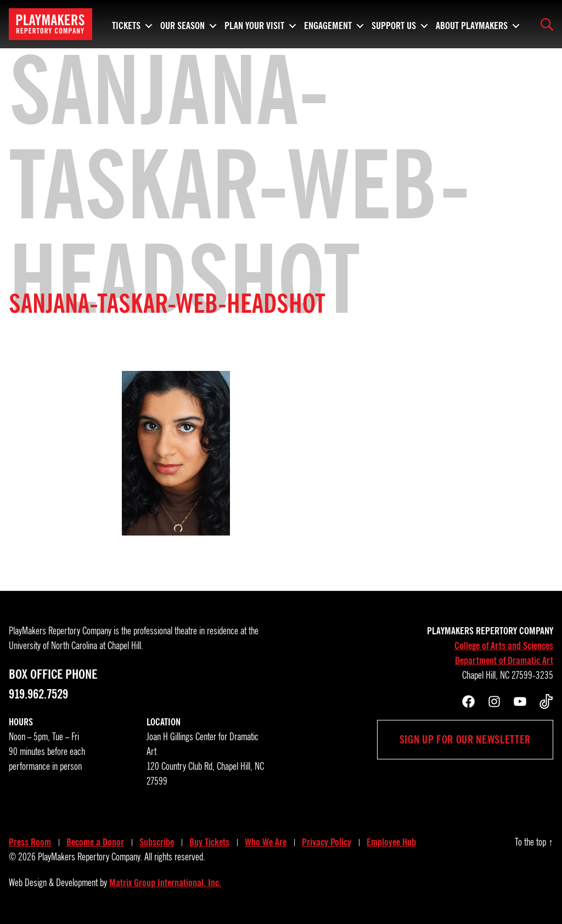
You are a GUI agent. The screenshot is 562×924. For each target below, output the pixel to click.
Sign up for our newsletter (465, 740)
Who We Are (266, 842)
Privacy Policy (327, 842)
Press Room (30, 842)
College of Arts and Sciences (504, 646)
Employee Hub (391, 842)
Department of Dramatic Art (504, 661)
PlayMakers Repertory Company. (90, 857)
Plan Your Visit (254, 24)
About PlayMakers (472, 24)
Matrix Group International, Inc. (165, 883)
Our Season (182, 24)
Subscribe (157, 842)
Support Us (394, 24)
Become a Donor (95, 842)
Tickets (126, 24)
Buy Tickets (209, 842)
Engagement (328, 24)
